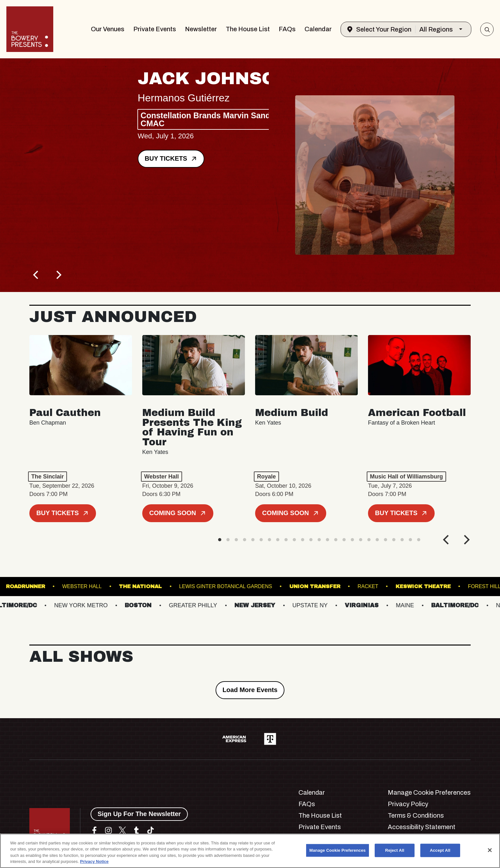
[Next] (58, 275)
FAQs (287, 29)
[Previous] (36, 275)
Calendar (318, 29)
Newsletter (201, 29)
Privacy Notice (94, 861)
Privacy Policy (408, 804)
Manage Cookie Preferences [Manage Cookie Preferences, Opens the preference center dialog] (338, 850)
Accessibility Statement (422, 827)
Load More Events (250, 690)
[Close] (490, 850)
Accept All (440, 850)
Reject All (395, 850)
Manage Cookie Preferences (429, 792)
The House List (248, 29)
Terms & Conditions (416, 815)
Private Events (155, 29)
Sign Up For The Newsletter (139, 814)
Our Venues (108, 29)
